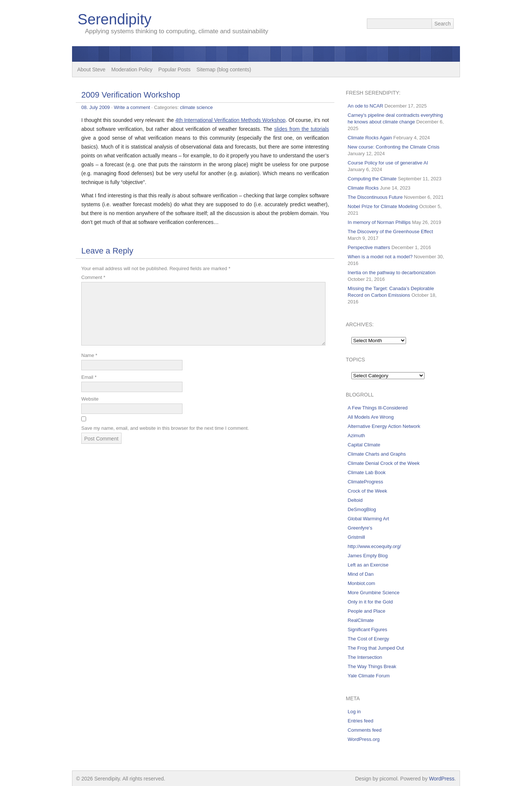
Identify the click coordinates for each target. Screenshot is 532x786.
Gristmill (356, 537)
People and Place (366, 611)
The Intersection (365, 657)
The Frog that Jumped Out (376, 648)
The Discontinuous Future (375, 197)
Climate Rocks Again (370, 138)
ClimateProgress (365, 482)
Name (89, 355)
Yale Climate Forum (369, 676)
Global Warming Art (368, 519)
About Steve (91, 69)
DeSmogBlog (362, 509)
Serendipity (115, 19)
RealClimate (361, 620)
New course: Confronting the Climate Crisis (394, 147)
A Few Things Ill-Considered (378, 408)
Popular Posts (175, 69)
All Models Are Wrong (371, 417)
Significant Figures (367, 630)
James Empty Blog (368, 556)
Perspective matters (369, 247)
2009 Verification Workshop (131, 95)
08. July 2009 (96, 107)
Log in (354, 712)
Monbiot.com (361, 583)
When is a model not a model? (380, 257)
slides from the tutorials (301, 129)
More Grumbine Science (374, 593)
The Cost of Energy (368, 639)
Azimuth (356, 435)
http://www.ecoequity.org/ (374, 546)
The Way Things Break (372, 666)
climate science (196, 107)
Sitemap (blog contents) (224, 69)
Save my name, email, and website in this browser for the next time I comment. (165, 428)
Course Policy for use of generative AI (388, 163)
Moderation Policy (132, 69)
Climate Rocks (363, 188)
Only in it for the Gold (370, 602)
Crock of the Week (367, 491)
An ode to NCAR (365, 106)
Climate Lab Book (367, 472)
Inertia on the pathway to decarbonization (392, 273)
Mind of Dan (361, 574)
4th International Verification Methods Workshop (231, 120)
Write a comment (132, 107)
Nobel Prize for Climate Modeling (383, 206)
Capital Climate (364, 445)
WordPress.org (364, 739)
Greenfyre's (360, 528)
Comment (93, 277)
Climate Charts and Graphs (377, 454)
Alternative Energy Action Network (384, 426)
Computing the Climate (372, 179)
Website (90, 399)
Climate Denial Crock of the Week (384, 463)
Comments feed (365, 730)
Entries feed (360, 721)
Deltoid (355, 500)
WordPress (442, 779)
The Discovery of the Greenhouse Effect (390, 232)
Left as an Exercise (368, 565)
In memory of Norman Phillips (379, 222)
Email (89, 377)
